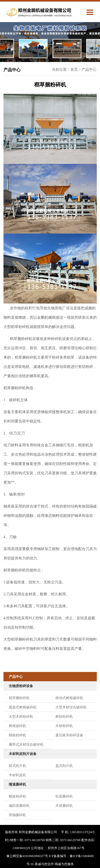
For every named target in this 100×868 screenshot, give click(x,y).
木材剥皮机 (17, 775)
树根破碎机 (17, 726)
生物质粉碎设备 (21, 686)
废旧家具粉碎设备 (69, 735)
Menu (91, 12)
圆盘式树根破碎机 (23, 707)
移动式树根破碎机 (69, 698)
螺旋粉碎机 (17, 796)
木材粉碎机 (64, 726)
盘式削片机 (64, 766)
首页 (74, 70)
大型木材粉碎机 (21, 717)
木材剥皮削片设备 (23, 754)
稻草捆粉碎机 (19, 698)
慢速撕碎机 (17, 784)
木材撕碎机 (64, 806)
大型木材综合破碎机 (71, 707)
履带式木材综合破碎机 (26, 744)
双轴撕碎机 (17, 815)
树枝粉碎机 (64, 717)
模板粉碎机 (17, 735)
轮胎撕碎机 (64, 796)
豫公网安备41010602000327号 (27, 856)
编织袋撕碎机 (19, 806)
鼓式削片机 (17, 766)
